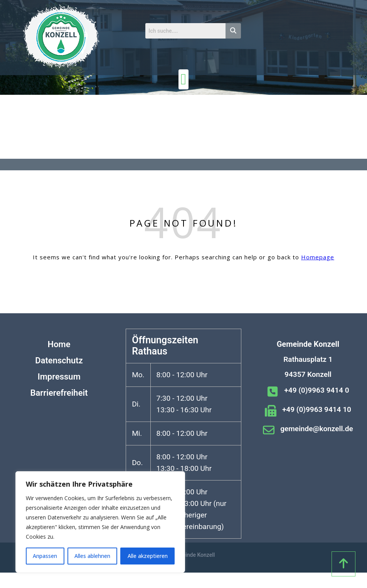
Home (59, 344)
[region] (100, 522)
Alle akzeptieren (148, 556)
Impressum (59, 377)
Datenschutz (59, 360)
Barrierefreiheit (59, 393)
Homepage (318, 257)
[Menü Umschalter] (184, 79)
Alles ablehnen (92, 556)
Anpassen (45, 556)
